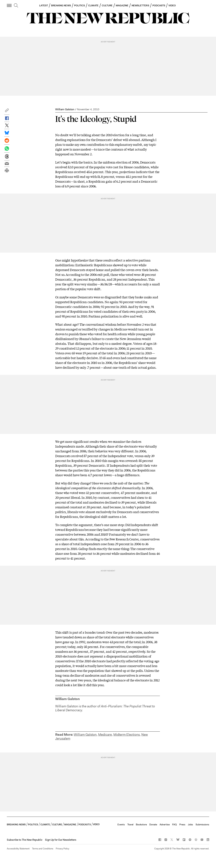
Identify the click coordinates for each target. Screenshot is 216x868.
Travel (130, 824)
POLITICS (80, 5)
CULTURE (107, 5)
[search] (16, 6)
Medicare (105, 735)
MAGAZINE (122, 5)
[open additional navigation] (9, 5)
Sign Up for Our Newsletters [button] (61, 840)
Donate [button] (153, 824)
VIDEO (172, 5)
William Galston (65, 109)
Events (121, 824)
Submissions (202, 824)
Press (182, 824)
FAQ (174, 824)
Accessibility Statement (18, 849)
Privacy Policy (62, 849)
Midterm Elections (127, 735)
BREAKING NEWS (61, 5)
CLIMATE (93, 5)
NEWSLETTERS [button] (140, 5)
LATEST (43, 5)
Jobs (190, 824)
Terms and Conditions (43, 849)
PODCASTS (159, 5)
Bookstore (141, 824)
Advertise (165, 824)
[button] (7, 111)
